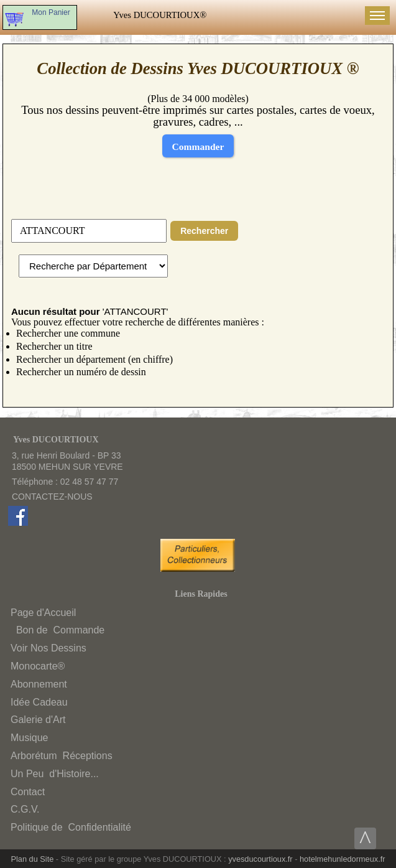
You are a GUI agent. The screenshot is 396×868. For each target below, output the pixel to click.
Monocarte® (38, 666)
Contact (28, 792)
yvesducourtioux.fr (260, 859)
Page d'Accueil (43, 613)
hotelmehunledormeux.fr (343, 859)
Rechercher (204, 231)
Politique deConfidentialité (71, 827)
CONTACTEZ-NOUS (52, 497)
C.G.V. (25, 809)
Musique (29, 738)
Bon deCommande (59, 630)
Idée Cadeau (39, 702)
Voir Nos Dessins (48, 648)
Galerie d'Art (38, 720)
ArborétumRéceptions (62, 756)
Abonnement (39, 684)
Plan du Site (33, 859)
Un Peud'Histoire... (55, 774)
